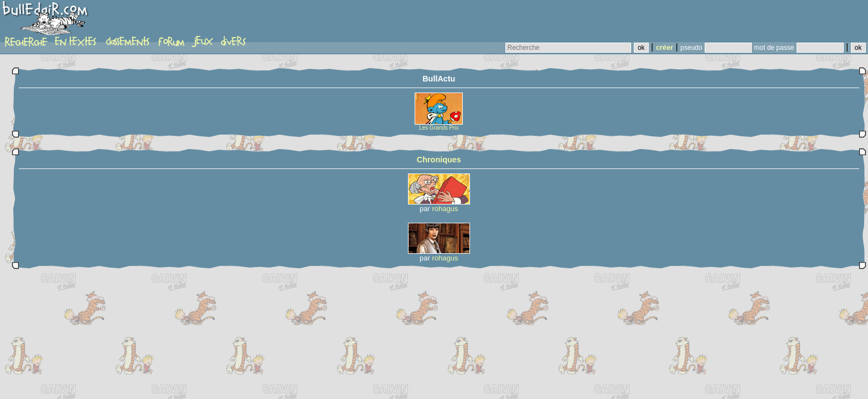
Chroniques (439, 160)
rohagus (445, 209)
